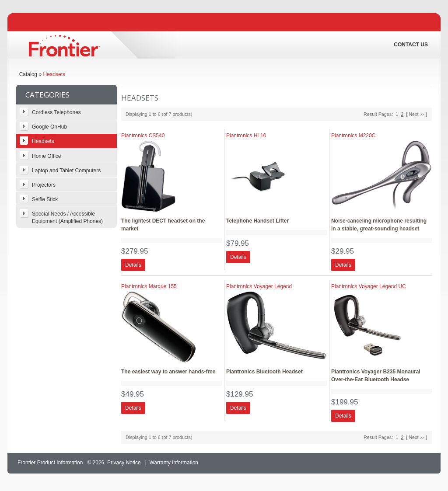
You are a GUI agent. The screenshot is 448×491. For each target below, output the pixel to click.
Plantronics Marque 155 (149, 286)
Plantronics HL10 (246, 136)
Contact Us (411, 45)
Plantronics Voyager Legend (259, 286)
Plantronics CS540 (143, 136)
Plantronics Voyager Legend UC (369, 286)
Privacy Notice (124, 463)
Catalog (28, 74)
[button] (133, 265)
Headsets (54, 74)
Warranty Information (174, 463)
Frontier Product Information (50, 463)
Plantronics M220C (353, 136)
